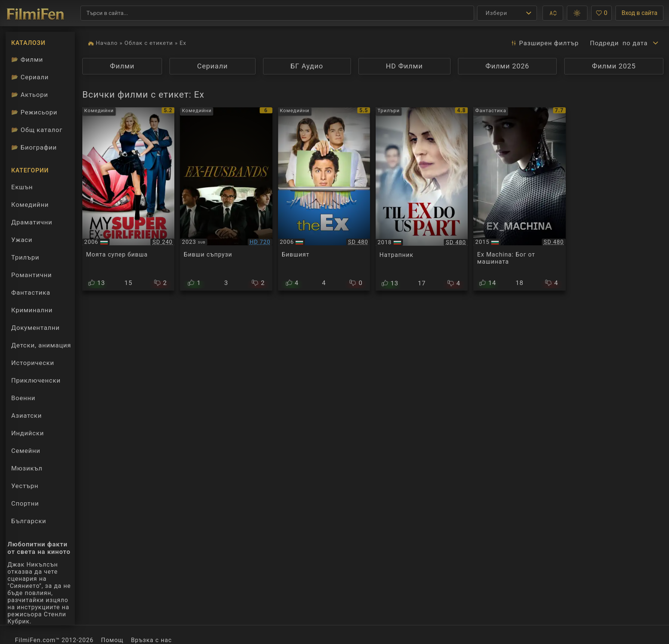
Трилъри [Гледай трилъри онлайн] (25, 259)
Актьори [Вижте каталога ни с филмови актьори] (30, 95)
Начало (107, 43)
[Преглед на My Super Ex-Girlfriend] (128, 199)
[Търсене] (277, 13)
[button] (553, 13)
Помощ (112, 640)
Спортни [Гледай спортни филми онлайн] (25, 503)
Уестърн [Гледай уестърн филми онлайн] (25, 486)
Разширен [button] (544, 43)
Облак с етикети (149, 43)
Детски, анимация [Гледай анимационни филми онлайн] (41, 345)
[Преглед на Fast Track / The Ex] (324, 199)
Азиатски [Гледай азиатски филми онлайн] (27, 415)
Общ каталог (37, 130)
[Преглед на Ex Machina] (519, 199)
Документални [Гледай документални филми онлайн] (35, 328)
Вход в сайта (639, 13)
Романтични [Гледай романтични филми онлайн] (31, 275)
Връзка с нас (151, 640)
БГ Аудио (307, 66)
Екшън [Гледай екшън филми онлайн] (22, 187)
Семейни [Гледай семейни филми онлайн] (26, 451)
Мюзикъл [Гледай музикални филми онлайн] (27, 468)
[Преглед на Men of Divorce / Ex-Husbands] (226, 199)
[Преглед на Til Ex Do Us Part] (422, 199)
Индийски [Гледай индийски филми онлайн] (28, 433)
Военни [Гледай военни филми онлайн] (23, 398)
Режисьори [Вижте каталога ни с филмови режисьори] (34, 112)
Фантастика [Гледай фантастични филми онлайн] (31, 292)
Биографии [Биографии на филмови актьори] (34, 147)
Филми (122, 66)
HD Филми (404, 66)
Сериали (213, 66)
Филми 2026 (507, 66)
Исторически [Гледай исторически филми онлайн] (33, 363)
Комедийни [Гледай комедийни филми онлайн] (30, 205)
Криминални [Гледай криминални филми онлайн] (32, 310)
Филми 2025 (614, 66)
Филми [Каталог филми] (27, 59)
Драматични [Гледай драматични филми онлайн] (32, 222)
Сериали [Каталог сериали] (30, 77)
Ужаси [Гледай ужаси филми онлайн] (22, 240)
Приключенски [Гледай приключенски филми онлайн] (36, 380)
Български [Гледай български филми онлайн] (29, 521)
